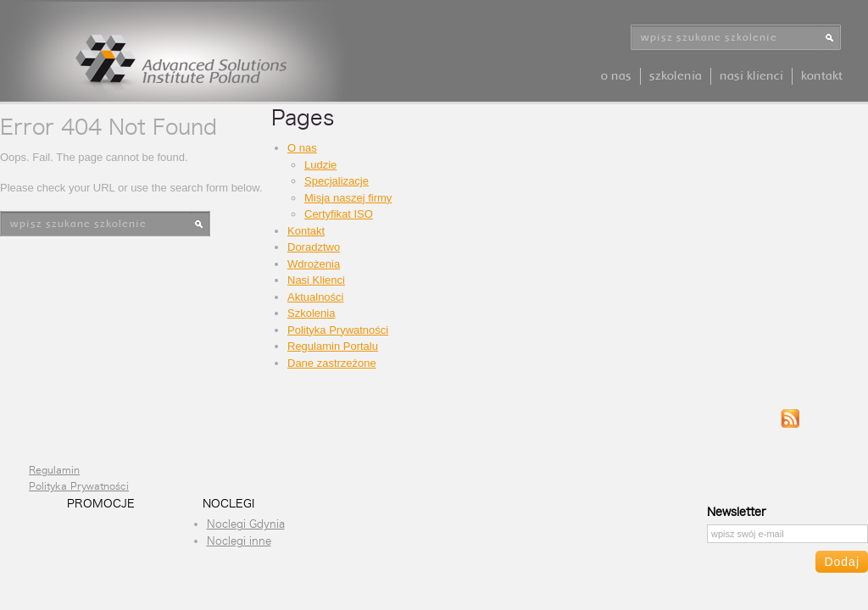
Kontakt (822, 76)
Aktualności (315, 297)
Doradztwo (314, 247)
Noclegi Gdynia (246, 524)
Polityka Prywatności (338, 330)
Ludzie (320, 165)
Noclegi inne (239, 541)
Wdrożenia (314, 264)
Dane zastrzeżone (332, 363)
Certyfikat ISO (339, 214)
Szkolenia (676, 76)
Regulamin (54, 470)
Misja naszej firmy (348, 198)
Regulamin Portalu (333, 346)
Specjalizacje (337, 181)
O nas (616, 76)
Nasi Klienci (751, 76)
